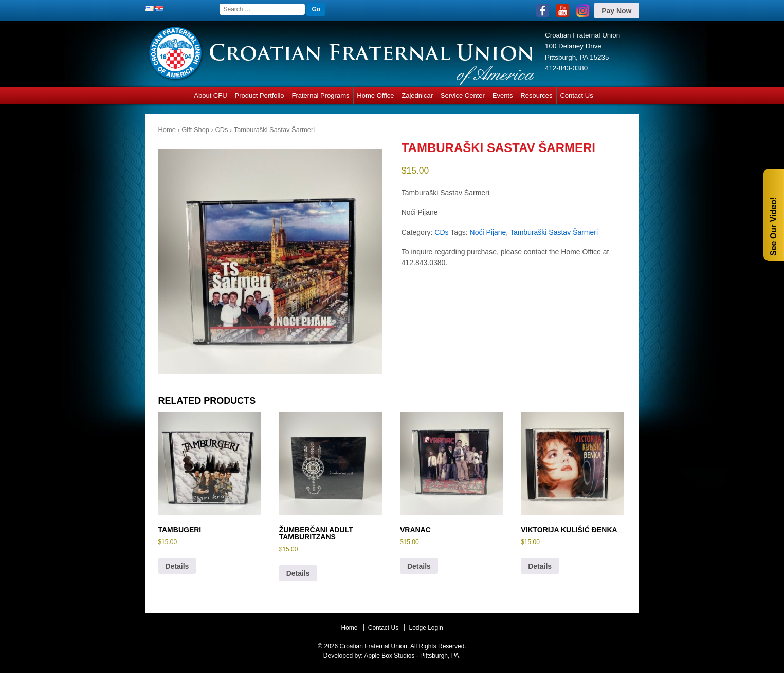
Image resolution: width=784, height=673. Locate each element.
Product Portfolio (259, 95)
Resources (536, 95)
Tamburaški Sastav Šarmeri (554, 232)
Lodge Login (426, 628)
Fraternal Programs (320, 95)
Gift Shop (195, 130)
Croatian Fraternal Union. (373, 646)
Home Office (375, 95)
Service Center (463, 95)
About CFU (210, 95)
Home (167, 130)
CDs (221, 130)
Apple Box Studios (389, 656)
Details (177, 566)
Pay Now (616, 11)
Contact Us (576, 95)
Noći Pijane (488, 232)
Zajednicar (417, 95)
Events (503, 95)
